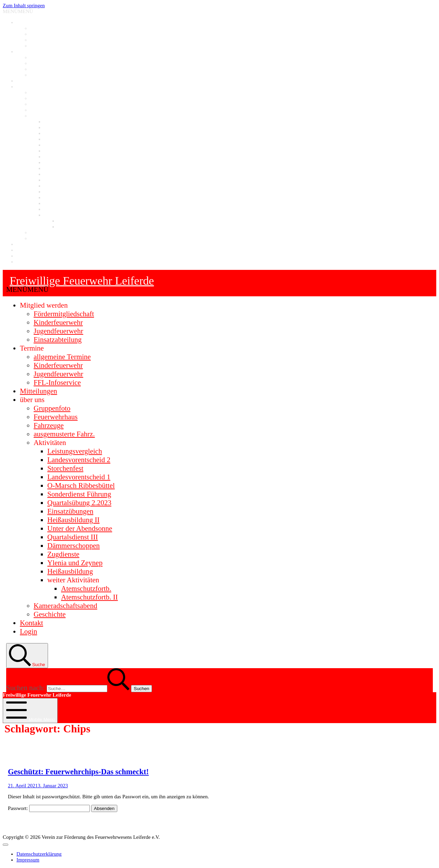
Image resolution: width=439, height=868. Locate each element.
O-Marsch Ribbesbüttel (68, 145)
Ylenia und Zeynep (64, 203)
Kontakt (25, 244)
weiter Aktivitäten (73, 580)
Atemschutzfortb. (76, 221)
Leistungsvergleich (63, 122)
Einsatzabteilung (47, 46)
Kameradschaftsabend (53, 232)
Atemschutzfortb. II (78, 227)
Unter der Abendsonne (67, 174)
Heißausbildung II (63, 168)
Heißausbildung (60, 209)
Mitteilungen (30, 81)
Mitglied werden (34, 22)
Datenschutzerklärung (39, 262)
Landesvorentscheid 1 (66, 139)
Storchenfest (57, 133)
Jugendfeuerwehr (48, 40)
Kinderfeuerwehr (48, 34)
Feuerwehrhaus (46, 98)
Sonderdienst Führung (67, 151)
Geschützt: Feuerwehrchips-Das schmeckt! (78, 772)
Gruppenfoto (43, 92)
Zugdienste (55, 192)
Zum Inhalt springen (24, 5)
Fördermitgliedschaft (52, 28)
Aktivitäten (42, 116)
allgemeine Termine (51, 57)
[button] (18, 11)
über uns (25, 87)
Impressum (28, 256)
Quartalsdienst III (62, 180)
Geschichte (42, 238)
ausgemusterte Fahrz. (52, 110)
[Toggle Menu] (5, 845)
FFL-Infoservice (47, 75)
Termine (25, 52)
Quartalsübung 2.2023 (67, 157)
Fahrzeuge (41, 104)
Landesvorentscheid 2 (66, 127)
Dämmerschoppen (63, 186)
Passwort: (49, 808)
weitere (51, 215)
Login (23, 250)
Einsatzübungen (60, 162)
